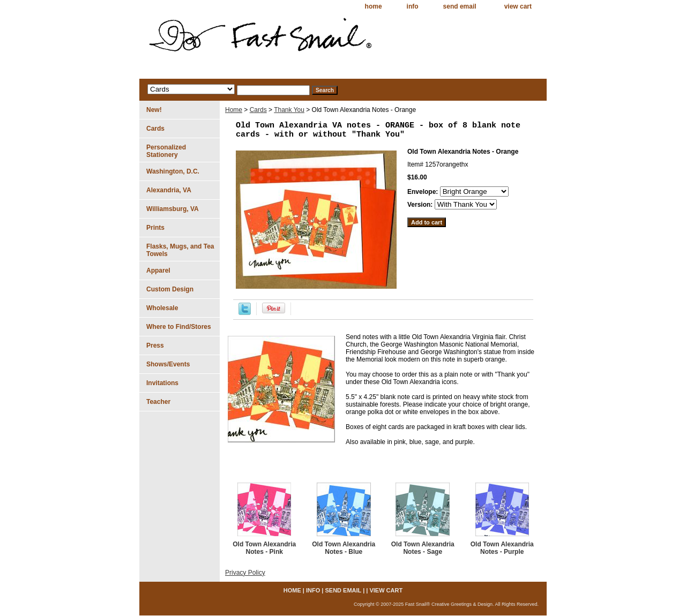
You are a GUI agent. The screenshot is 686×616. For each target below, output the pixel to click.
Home (234, 110)
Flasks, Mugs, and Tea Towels (180, 250)
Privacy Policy (245, 573)
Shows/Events (168, 364)
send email (460, 6)
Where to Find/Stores (179, 327)
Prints (155, 228)
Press (155, 345)
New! (154, 110)
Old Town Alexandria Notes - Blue (344, 548)
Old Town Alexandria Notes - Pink (264, 548)
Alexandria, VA (169, 190)
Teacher (158, 402)
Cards (258, 110)
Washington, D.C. (173, 171)
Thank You (289, 110)
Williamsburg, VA (173, 209)
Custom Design (170, 289)
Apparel (158, 271)
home (374, 6)
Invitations (162, 383)
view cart (518, 6)
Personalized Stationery (166, 151)
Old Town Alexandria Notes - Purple (502, 548)
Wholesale (162, 308)
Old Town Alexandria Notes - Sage (423, 548)
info (413, 6)
